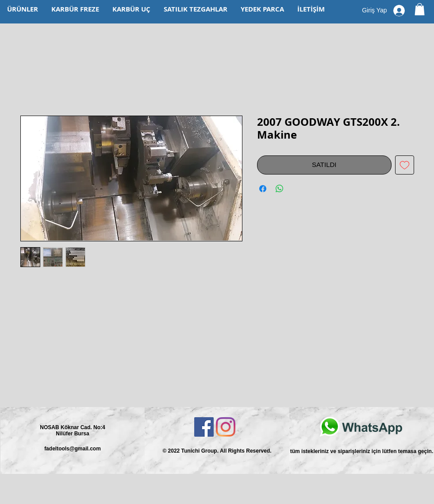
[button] (420, 9)
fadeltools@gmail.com (73, 449)
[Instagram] (226, 427)
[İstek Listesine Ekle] (405, 165)
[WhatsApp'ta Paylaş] (280, 189)
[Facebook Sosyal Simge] (204, 427)
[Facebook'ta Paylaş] (263, 189)
